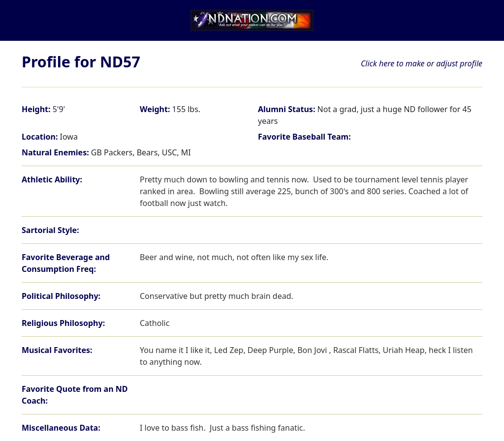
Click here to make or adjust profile (422, 63)
